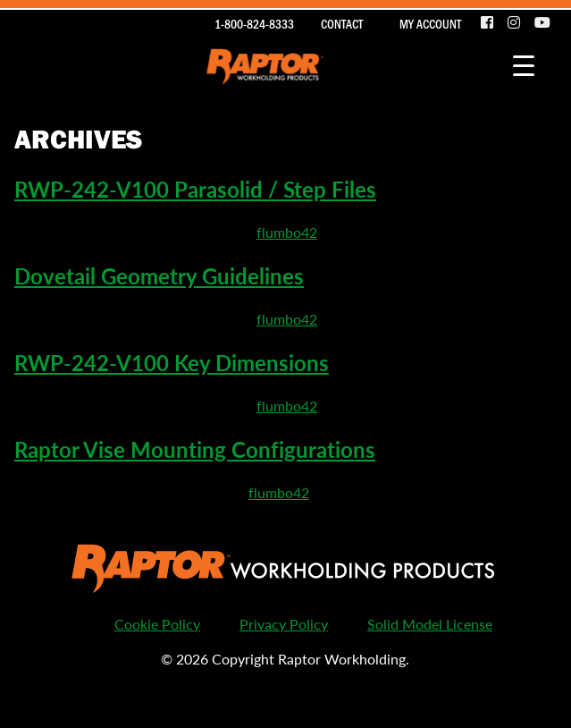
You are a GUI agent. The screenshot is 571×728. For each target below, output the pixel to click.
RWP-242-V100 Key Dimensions (172, 362)
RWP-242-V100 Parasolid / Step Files (195, 189)
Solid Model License (430, 624)
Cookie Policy (157, 624)
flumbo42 (287, 232)
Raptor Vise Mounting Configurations (195, 449)
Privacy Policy (284, 624)
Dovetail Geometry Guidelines (159, 275)
